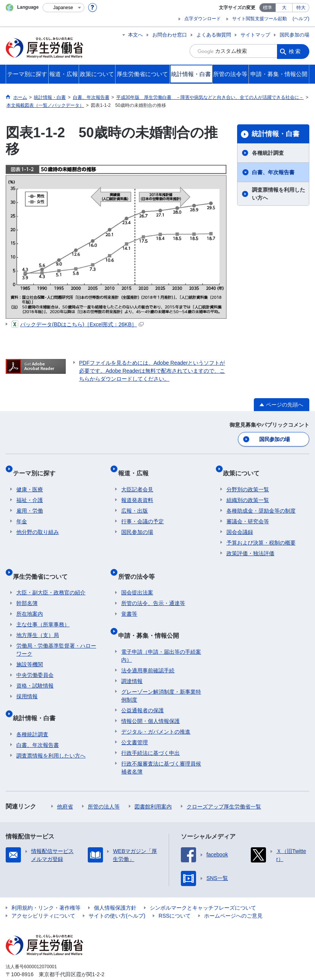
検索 (295, 51)
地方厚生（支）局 (38, 619)
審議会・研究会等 (248, 513)
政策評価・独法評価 (250, 545)
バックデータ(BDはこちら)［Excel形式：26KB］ (78, 324)
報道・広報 (136, 468)
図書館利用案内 (153, 783)
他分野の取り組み (38, 523)
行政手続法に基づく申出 (150, 729)
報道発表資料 (137, 491)
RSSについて (175, 892)
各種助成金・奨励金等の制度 (261, 502)
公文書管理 (135, 719)
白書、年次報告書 (273, 172)
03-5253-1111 (49, 959)
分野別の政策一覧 (248, 481)
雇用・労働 (30, 502)
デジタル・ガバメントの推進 (156, 708)
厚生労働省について (44, 564)
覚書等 (129, 598)
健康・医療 (30, 481)
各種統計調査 (268, 153)
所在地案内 (30, 598)
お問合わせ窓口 (170, 35)
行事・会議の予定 (142, 513)
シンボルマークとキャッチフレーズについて (203, 884)
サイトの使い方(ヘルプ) (117, 892)
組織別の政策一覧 (248, 491)
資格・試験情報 (35, 670)
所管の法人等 (104, 783)
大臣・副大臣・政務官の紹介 (51, 577)
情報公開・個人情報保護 (150, 697)
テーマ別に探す (38, 468)
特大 (301, 8)
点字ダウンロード (203, 19)
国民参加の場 (294, 35)
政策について (245, 468)
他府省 (65, 783)
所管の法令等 (139, 564)
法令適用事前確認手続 (148, 647)
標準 (268, 8)
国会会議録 (240, 523)
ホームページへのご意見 (233, 892)
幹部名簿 (27, 587)
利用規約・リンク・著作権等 (46, 884)
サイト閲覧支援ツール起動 (260, 19)
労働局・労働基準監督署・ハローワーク (56, 634)
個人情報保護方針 (115, 884)
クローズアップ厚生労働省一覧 (224, 783)
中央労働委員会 (35, 659)
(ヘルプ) (301, 19)
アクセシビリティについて (43, 892)
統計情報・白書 (275, 134)
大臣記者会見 (137, 481)
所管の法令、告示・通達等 (153, 587)
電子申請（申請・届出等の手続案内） (161, 632)
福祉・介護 (30, 491)
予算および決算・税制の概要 (261, 534)
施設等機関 (30, 648)
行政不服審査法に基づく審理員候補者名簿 (161, 744)
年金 (22, 513)
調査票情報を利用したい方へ (279, 194)
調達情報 (132, 658)
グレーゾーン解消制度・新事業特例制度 (161, 672)
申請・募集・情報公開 (152, 615)
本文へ (135, 35)
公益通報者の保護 (142, 687)
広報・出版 (135, 502)
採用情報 (27, 680)
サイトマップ (255, 35)
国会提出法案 (137, 577)
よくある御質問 (214, 35)
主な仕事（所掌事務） (43, 608)
